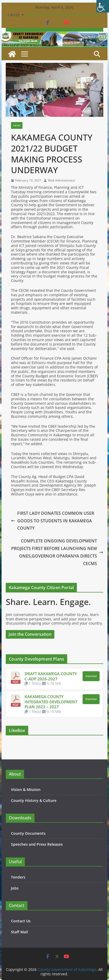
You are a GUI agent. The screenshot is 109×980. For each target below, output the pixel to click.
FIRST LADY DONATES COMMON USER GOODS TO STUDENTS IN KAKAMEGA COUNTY (53, 521)
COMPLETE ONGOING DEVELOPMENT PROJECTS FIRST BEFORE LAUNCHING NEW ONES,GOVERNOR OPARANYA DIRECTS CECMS (57, 552)
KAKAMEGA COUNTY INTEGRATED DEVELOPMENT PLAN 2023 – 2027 (51, 702)
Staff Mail (19, 932)
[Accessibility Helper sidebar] (103, 6)
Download (91, 676)
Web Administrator (62, 180)
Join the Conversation (30, 634)
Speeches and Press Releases (37, 844)
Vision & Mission (26, 790)
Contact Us (21, 921)
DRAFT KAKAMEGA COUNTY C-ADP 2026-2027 (51, 676)
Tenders (18, 877)
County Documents (28, 833)
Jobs (15, 888)
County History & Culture (34, 800)
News (17, 125)
